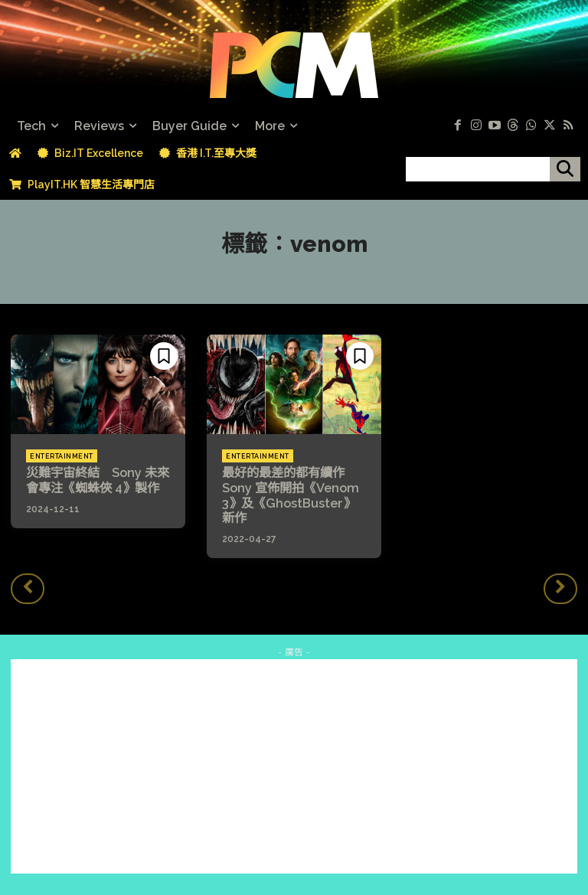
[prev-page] (28, 588)
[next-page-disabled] (560, 588)
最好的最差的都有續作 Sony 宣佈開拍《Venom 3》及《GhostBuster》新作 (294, 495)
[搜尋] (565, 169)
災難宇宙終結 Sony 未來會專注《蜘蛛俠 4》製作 (98, 480)
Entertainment (62, 456)
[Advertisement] (294, 765)
